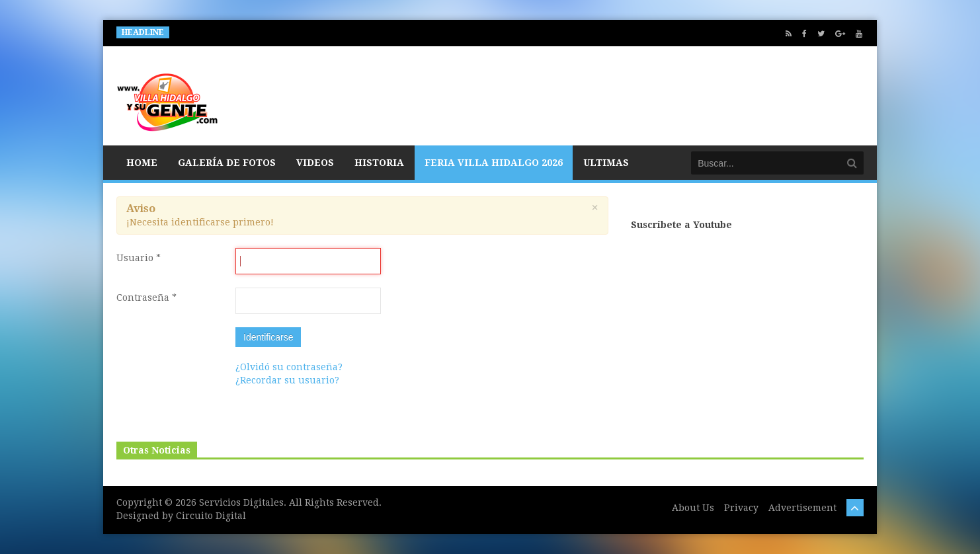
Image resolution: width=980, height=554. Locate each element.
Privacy (741, 508)
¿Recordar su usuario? (287, 380)
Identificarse (268, 337)
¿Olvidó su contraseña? (289, 367)
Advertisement (802, 508)
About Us (693, 508)
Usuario (139, 258)
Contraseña (146, 297)
